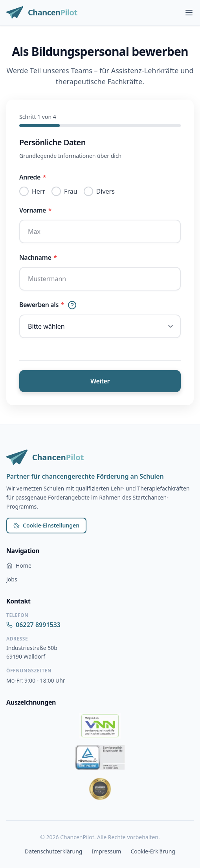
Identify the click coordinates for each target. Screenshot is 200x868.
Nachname (38, 257)
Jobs (12, 579)
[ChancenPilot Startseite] (42, 13)
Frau (71, 191)
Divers (106, 191)
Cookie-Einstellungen (46, 525)
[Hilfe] (72, 305)
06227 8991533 (33, 625)
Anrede (33, 177)
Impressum (106, 851)
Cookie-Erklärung (153, 851)
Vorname (35, 210)
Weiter (100, 381)
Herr (39, 191)
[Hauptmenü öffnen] (189, 13)
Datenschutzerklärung (53, 851)
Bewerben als (48, 305)
